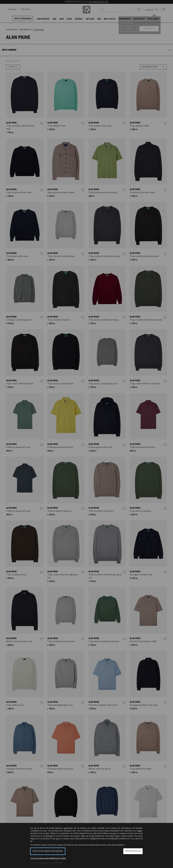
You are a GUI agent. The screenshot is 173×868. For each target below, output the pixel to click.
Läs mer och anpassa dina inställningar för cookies (48, 858)
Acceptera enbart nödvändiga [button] (48, 851)
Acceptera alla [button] (133, 851)
